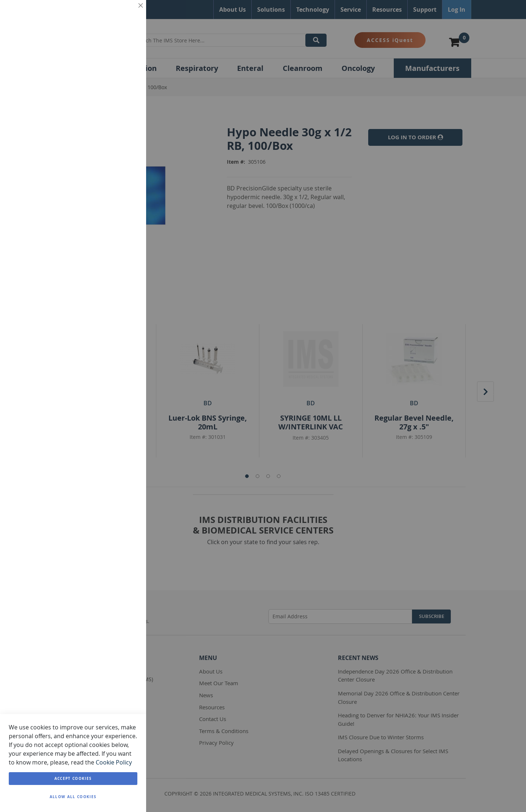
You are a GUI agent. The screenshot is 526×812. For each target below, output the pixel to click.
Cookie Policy (114, 762)
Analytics (126, 188)
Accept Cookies (73, 778)
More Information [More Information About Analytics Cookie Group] (116, 228)
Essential (126, 14)
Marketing (126, 93)
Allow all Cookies (73, 797)
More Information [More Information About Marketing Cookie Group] (116, 156)
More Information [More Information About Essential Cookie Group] (116, 62)
